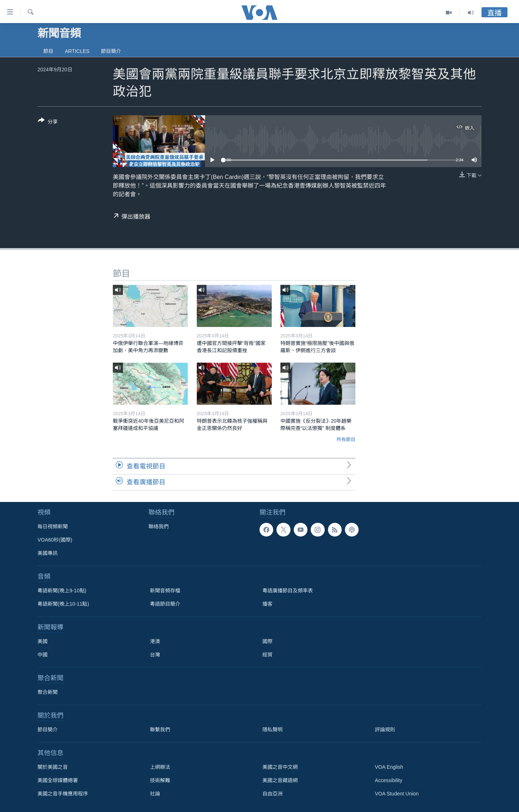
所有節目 (346, 439)
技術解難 (160, 780)
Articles (77, 51)
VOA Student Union (397, 794)
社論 (155, 794)
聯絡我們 (159, 526)
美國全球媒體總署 (58, 780)
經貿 (267, 655)
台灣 (155, 655)
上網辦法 (160, 767)
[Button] (48, 122)
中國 (43, 655)
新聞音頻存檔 (165, 591)
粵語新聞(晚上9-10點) (62, 591)
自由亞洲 (272, 794)
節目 (48, 51)
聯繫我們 (160, 730)
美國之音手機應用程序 (63, 794)
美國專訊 (48, 553)
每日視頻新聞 (53, 526)
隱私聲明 (272, 730)
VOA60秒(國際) (55, 540)
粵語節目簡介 (165, 604)
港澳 (155, 641)
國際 (267, 641)
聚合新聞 (48, 692)
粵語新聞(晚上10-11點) (63, 604)
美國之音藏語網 (280, 780)
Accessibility (389, 780)
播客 (267, 604)
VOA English (389, 767)
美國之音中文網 (280, 767)
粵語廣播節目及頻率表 (288, 591)
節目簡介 (111, 51)
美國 (43, 641)
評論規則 (385, 730)
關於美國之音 (53, 767)
